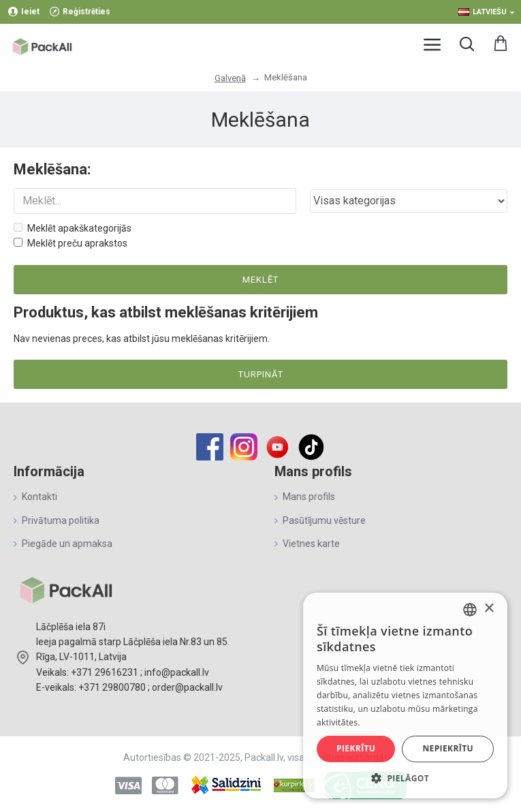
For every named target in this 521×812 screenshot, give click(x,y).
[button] (405, 778)
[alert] (405, 696)
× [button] (489, 609)
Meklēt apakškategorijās (73, 228)
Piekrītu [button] (356, 748)
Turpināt (261, 374)
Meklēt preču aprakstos (70, 243)
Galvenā (230, 78)
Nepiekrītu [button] (448, 748)
